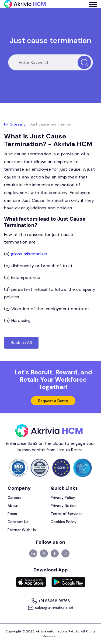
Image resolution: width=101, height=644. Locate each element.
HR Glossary (15, 124)
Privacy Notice (64, 506)
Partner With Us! (22, 530)
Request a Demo (53, 401)
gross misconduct (30, 254)
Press (12, 514)
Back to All (21, 343)
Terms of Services (67, 514)
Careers (14, 498)
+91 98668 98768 (50, 601)
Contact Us (18, 522)
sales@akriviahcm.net (50, 608)
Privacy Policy (63, 498)
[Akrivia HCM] (25, 4)
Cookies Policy (64, 522)
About (13, 506)
